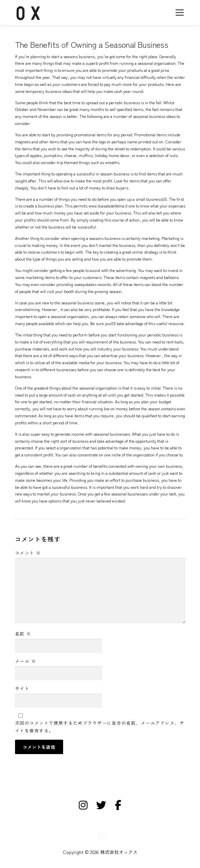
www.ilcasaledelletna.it (108, 206)
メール (26, 661)
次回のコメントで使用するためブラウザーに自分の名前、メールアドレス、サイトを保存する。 (100, 727)
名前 (23, 634)
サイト (22, 688)
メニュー (179, 12)
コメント (28, 553)
